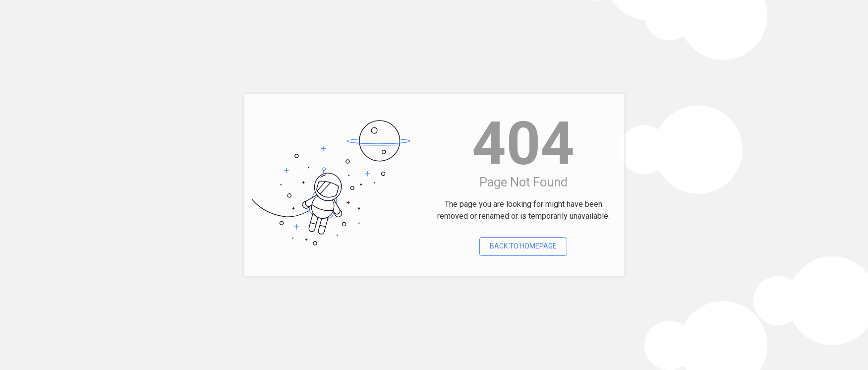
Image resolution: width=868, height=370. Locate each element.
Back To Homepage (523, 246)
